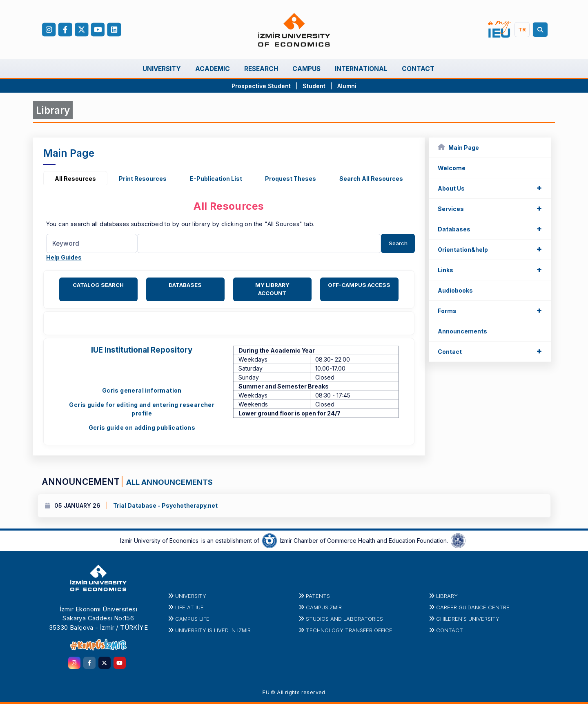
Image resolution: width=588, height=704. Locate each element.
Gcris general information (142, 390)
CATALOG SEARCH (98, 285)
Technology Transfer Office (349, 630)
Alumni (347, 86)
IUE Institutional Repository (142, 350)
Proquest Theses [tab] (291, 179)
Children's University (468, 619)
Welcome (452, 168)
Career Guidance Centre (473, 607)
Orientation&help (490, 249)
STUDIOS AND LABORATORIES (344, 619)
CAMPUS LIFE (192, 619)
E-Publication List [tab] (216, 179)
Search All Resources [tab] (371, 179)
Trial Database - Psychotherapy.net (165, 505)
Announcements (462, 331)
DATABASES (185, 285)
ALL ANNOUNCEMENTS (169, 482)
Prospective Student (261, 86)
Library (447, 596)
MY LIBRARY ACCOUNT (272, 289)
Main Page (458, 147)
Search (398, 243)
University (191, 596)
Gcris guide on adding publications (142, 428)
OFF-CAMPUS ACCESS (359, 285)
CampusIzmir (324, 607)
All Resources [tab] (75, 179)
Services (490, 208)
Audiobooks (455, 290)
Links (490, 269)
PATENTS (318, 596)
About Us (490, 188)
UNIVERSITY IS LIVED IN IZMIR (213, 630)
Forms (490, 310)
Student (315, 86)
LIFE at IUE (189, 607)
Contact (490, 351)
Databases (490, 229)
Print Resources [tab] (143, 179)
